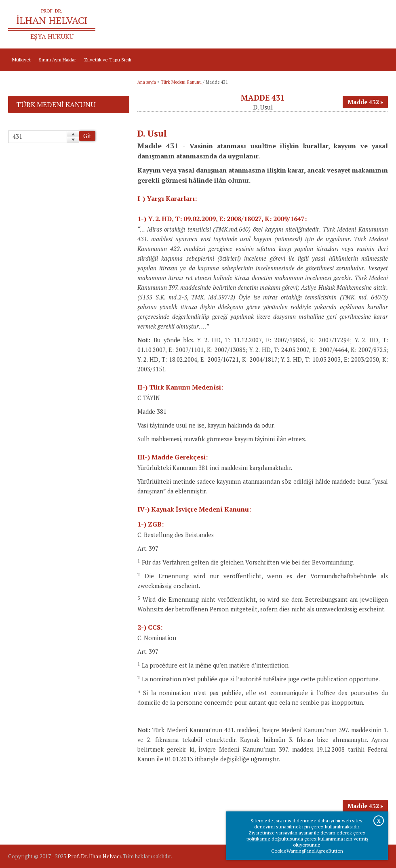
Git (87, 136)
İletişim (376, 24)
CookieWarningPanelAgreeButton (307, 851)
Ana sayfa (297, 24)
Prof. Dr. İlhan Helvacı (94, 856)
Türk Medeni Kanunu (181, 82)
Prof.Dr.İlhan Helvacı (338, 24)
